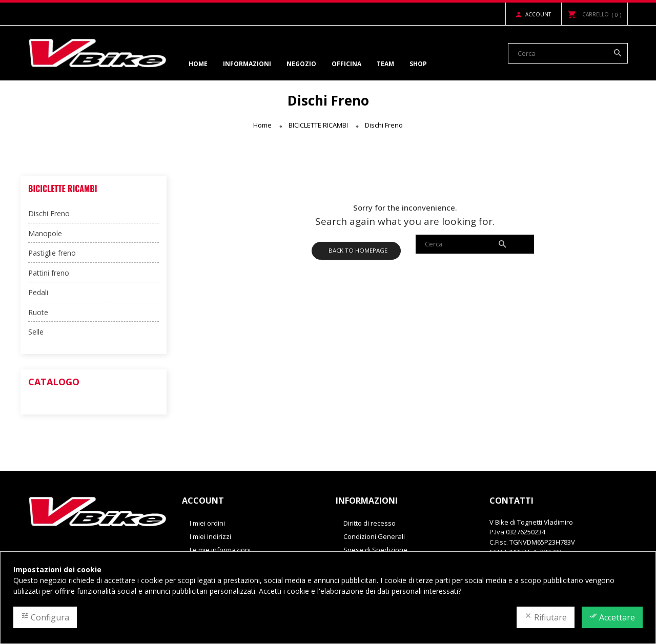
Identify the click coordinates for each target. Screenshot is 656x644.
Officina (346, 64)
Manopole (45, 233)
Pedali (38, 292)
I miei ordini (207, 523)
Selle (36, 332)
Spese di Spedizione (375, 550)
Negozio (301, 64)
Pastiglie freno (52, 253)
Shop (418, 64)
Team (385, 64)
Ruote (38, 312)
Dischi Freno (49, 213)
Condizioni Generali (374, 536)
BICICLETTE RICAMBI (63, 189)
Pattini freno (49, 273)
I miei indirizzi (210, 536)
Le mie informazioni (220, 550)
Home (198, 64)
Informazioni (247, 64)
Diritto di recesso (370, 523)
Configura (45, 617)
